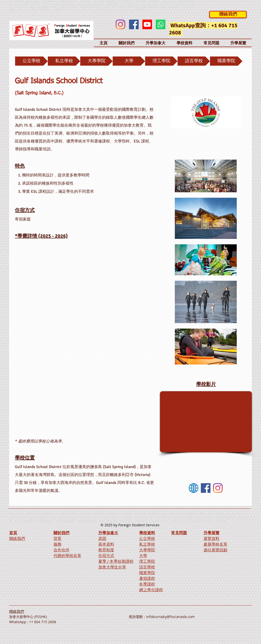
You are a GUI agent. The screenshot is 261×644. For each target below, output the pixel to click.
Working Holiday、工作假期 (128, 10)
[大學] (129, 61)
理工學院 (147, 561)
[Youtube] (147, 24)
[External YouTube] (206, 422)
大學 (143, 556)
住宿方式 (106, 556)
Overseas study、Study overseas (87, 10)
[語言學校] (194, 61)
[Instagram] (120, 24)
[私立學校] (64, 61)
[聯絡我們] (228, 14)
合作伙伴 (61, 550)
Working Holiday (202, 521)
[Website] (194, 488)
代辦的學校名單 (67, 556)
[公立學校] (31, 61)
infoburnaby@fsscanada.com (170, 617)
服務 (57, 544)
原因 (102, 538)
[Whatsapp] (161, 24)
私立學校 (147, 544)
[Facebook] (134, 24)
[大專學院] (96, 61)
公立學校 (147, 538)
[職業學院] (226, 61)
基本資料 (106, 544)
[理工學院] (161, 61)
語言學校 (147, 567)
